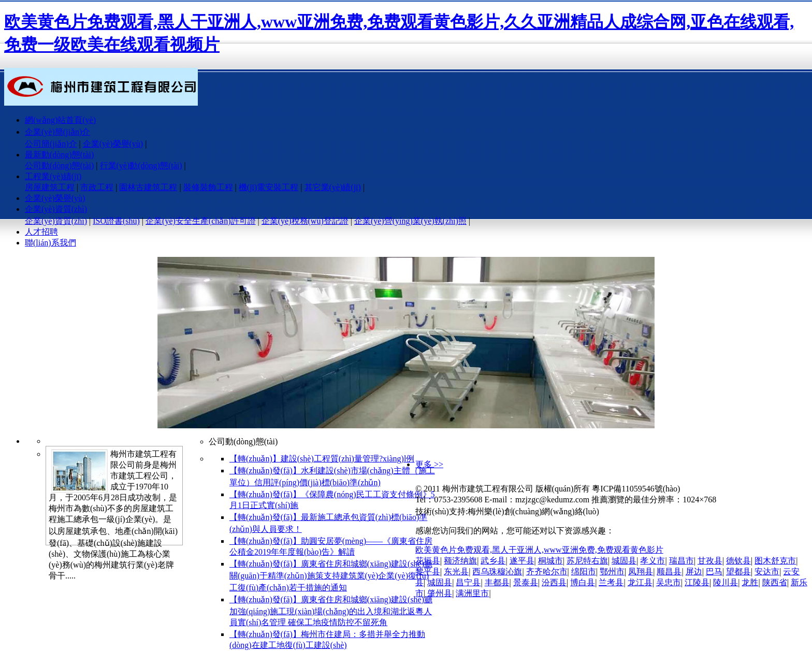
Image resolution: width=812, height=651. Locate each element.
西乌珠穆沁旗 (497, 572)
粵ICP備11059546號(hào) (636, 489)
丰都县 (497, 582)
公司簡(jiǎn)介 (51, 144)
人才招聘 (41, 232)
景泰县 (526, 582)
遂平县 (522, 561)
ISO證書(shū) (116, 221)
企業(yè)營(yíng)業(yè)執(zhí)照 (410, 221)
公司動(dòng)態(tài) (59, 165)
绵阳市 (584, 572)
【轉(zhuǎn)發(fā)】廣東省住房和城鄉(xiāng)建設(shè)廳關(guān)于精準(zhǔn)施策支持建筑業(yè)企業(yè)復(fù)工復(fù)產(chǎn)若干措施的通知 (331, 576)
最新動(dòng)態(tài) (59, 155)
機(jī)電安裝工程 (269, 187)
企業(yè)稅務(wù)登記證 (305, 221)
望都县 (738, 572)
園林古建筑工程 (148, 187)
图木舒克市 (775, 561)
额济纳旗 (460, 561)
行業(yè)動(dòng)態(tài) (141, 165)
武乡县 (493, 561)
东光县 (456, 572)
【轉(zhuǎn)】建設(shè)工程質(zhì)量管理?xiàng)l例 (322, 459)
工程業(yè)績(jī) (53, 176)
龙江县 (640, 582)
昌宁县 (468, 582)
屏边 (694, 572)
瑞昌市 (682, 561)
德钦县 (738, 561)
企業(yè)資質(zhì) (56, 209)
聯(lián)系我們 (50, 243)
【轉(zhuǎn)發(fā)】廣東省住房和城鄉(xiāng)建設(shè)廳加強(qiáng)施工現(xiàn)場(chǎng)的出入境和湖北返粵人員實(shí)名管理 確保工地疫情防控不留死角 (331, 611)
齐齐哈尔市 (547, 572)
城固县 (624, 561)
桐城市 (550, 561)
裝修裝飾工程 (208, 187)
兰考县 (611, 582)
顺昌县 (669, 572)
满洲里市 (472, 593)
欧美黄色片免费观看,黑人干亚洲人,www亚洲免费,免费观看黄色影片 (539, 550)
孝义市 (653, 561)
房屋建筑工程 (50, 187)
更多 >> (429, 464)
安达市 (767, 572)
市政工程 (97, 187)
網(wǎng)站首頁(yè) (60, 120)
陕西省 (775, 582)
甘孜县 (710, 561)
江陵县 (697, 582)
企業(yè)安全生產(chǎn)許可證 (201, 221)
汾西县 (554, 582)
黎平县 (428, 572)
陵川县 (726, 582)
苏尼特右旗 (587, 561)
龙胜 (750, 582)
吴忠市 (669, 582)
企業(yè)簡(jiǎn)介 (57, 132)
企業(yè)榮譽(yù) (113, 144)
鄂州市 (612, 572)
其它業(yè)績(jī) (333, 187)
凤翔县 (641, 572)
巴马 (714, 572)
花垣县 (428, 561)
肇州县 (440, 593)
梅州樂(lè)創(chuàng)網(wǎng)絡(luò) (533, 511)
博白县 (583, 582)
